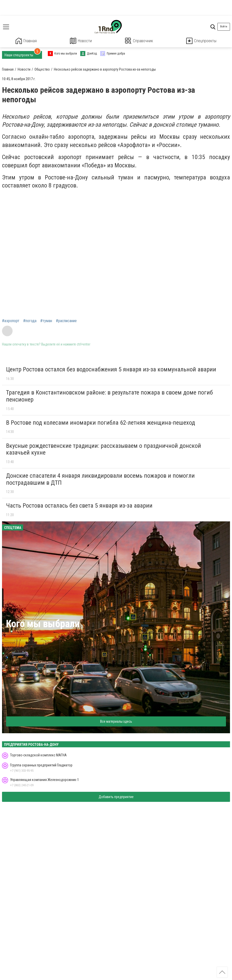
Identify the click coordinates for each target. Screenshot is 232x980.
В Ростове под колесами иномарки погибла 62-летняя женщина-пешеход (101, 422)
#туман (46, 321)
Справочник (139, 41)
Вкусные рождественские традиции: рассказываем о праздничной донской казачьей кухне (104, 449)
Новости (81, 41)
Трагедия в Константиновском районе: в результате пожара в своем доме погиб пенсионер (109, 396)
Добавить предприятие (116, 797)
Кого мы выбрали (43, 624)
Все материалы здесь (116, 721)
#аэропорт (11, 321)
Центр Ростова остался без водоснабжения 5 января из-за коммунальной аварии (111, 369)
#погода (30, 321)
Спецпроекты (201, 41)
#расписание (66, 321)
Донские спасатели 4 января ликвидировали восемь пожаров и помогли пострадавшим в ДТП (100, 479)
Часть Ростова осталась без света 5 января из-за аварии (79, 505)
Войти (224, 27)
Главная (26, 41)
